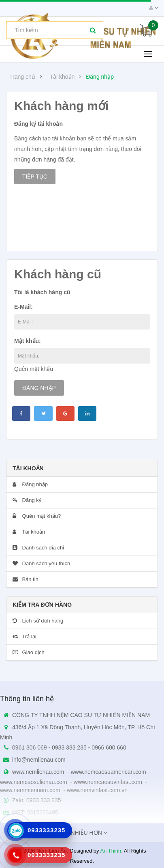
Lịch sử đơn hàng (38, 621)
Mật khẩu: (28, 341)
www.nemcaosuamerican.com (109, 772)
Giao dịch (29, 652)
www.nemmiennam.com (30, 790)
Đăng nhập (100, 77)
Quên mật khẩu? (37, 516)
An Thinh (111, 851)
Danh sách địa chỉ (38, 548)
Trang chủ (22, 77)
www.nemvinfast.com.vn (97, 790)
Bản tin (26, 579)
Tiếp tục (35, 177)
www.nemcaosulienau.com (34, 782)
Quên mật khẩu (34, 369)
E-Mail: (23, 307)
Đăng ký (27, 500)
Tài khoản (62, 77)
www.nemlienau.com (38, 772)
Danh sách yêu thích (41, 563)
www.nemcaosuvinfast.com (108, 782)
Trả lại (24, 636)
